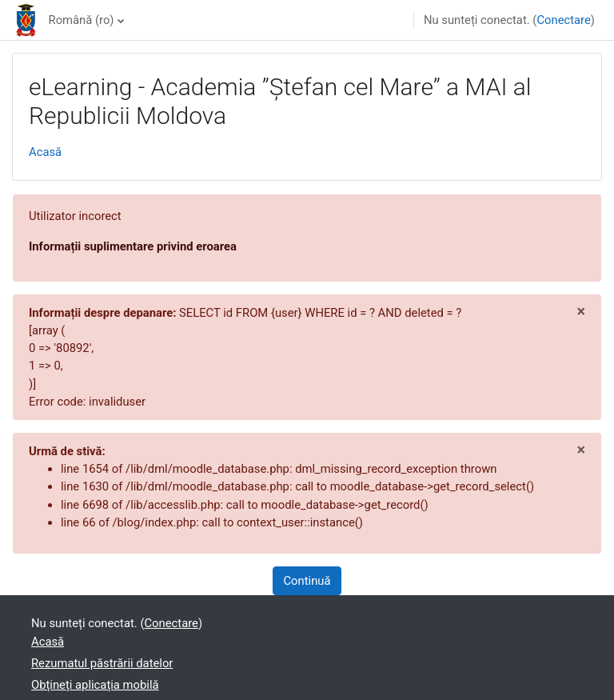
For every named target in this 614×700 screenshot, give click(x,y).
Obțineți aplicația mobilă (95, 685)
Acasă (45, 152)
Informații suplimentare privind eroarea (133, 246)
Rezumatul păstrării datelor (102, 663)
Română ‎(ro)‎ (82, 20)
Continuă (307, 581)
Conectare (563, 20)
